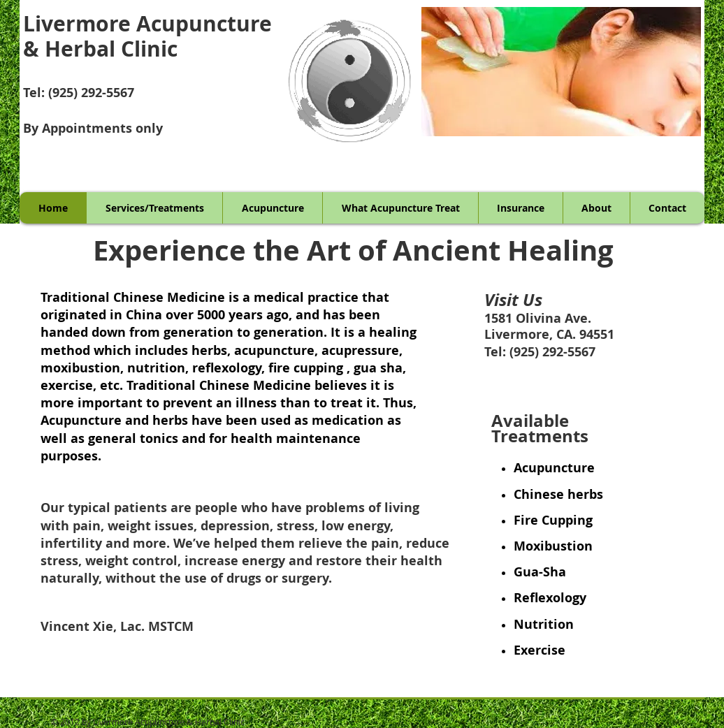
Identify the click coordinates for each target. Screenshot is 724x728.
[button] (561, 72)
